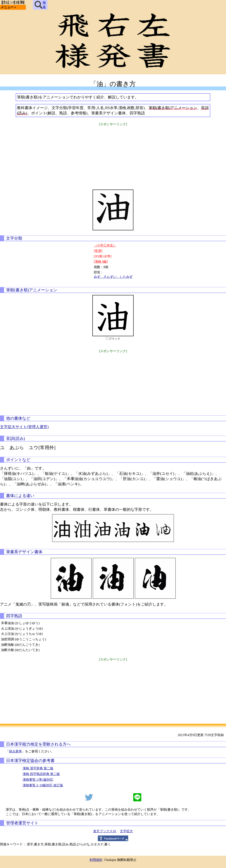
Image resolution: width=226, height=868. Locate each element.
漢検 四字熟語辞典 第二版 (41, 774)
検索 (40, 5)
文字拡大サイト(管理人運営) (24, 427)
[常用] (98, 251)
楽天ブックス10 (105, 831)
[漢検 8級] (101, 262)
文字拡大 (126, 831)
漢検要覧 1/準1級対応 (38, 780)
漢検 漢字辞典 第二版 (38, 768)
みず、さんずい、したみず (113, 277)
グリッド (115, 339)
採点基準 (15, 751)
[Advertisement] (113, 155)
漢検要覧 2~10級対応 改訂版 (43, 785)
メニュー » (8, 7)
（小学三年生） (105, 245)
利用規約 (96, 860)
